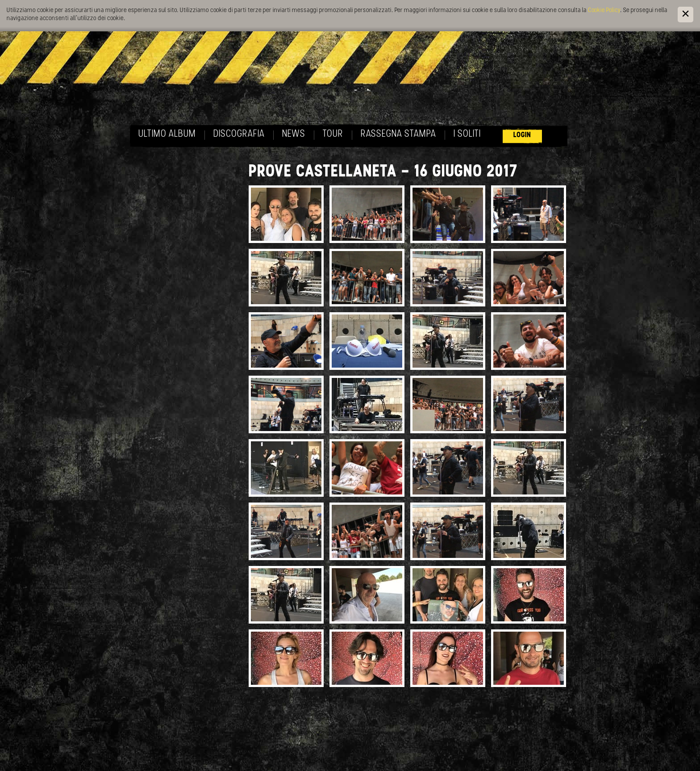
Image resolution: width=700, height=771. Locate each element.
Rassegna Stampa (398, 134)
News (294, 134)
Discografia (239, 134)
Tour (333, 134)
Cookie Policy (604, 10)
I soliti (467, 134)
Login (522, 135)
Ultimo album (167, 134)
